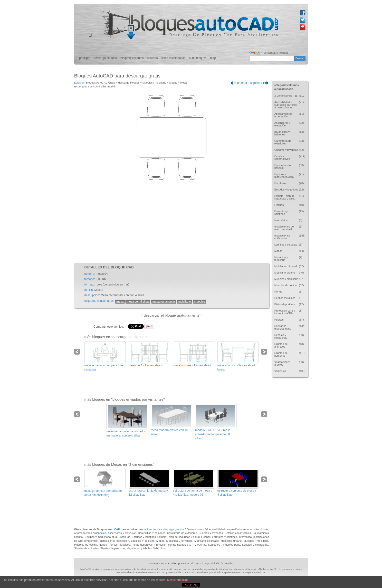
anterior (239, 83)
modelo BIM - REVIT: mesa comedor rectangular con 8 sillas (213, 434)
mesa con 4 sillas (138, 302)
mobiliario (185, 302)
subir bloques (198, 58)
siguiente (260, 83)
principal (85, 58)
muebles (200, 302)
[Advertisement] (172, 222)
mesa (120, 302)
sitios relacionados (174, 58)
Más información (178, 580)
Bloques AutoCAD (109, 529)
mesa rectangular (164, 302)
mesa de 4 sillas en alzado (146, 365)
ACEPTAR (191, 585)
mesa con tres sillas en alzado (193, 365)
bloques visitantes (132, 58)
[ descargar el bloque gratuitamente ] (172, 315)
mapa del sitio (212, 563)
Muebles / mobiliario (154, 83)
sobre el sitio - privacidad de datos (181, 563)
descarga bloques (105, 58)
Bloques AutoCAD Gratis (101, 83)
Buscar (300, 58)
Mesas (173, 83)
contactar (228, 563)
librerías (153, 58)
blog (213, 58)
